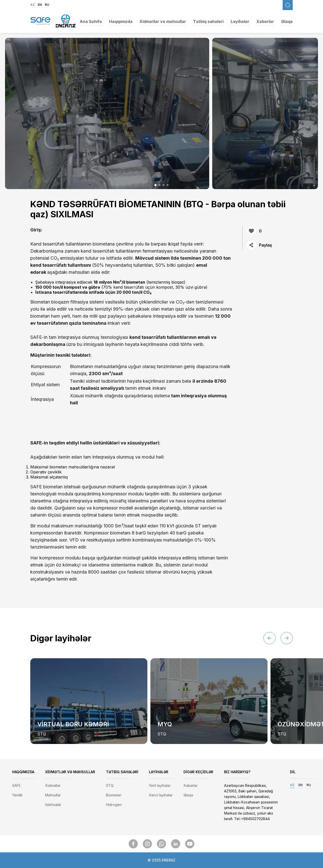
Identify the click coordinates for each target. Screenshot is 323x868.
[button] (155, 185)
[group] (89, 701)
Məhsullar (53, 795)
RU (47, 5)
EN (40, 5)
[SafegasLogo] (40, 21)
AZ (33, 5)
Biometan (114, 795)
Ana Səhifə (91, 21)
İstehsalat (53, 805)
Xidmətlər (53, 785)
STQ (110, 785)
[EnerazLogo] (66, 22)
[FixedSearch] (288, 5)
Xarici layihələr (161, 795)
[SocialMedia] (133, 844)
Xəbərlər (265, 21)
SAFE (16, 785)
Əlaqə (287, 21)
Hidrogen (114, 805)
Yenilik (17, 795)
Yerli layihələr (160, 785)
